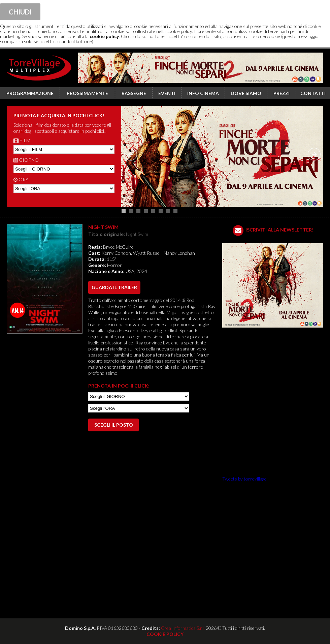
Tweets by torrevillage (244, 479)
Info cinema (203, 93)
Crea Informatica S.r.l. (183, 628)
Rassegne (134, 93)
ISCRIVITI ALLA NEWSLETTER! (279, 230)
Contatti (313, 93)
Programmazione (30, 93)
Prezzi (282, 93)
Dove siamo (246, 93)
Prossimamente (87, 93)
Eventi (167, 93)
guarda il (114, 287)
